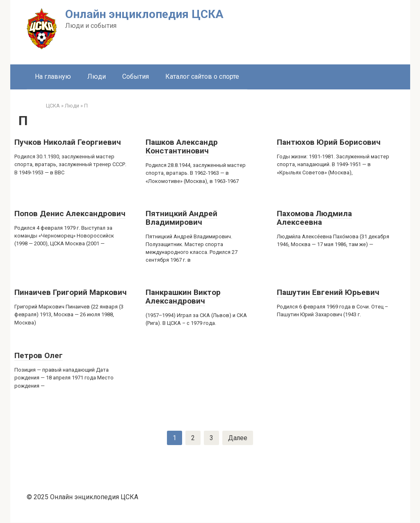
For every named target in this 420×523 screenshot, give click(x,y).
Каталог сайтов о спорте (202, 77)
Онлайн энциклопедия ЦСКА (144, 14)
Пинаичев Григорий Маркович (71, 292)
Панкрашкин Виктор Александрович (183, 297)
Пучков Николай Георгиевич (68, 142)
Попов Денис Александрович (70, 214)
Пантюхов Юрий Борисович (329, 142)
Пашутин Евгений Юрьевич (328, 292)
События (136, 77)
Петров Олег (39, 355)
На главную (53, 77)
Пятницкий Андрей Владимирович (181, 218)
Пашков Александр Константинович (182, 146)
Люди (97, 77)
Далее (238, 438)
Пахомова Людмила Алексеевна (314, 218)
